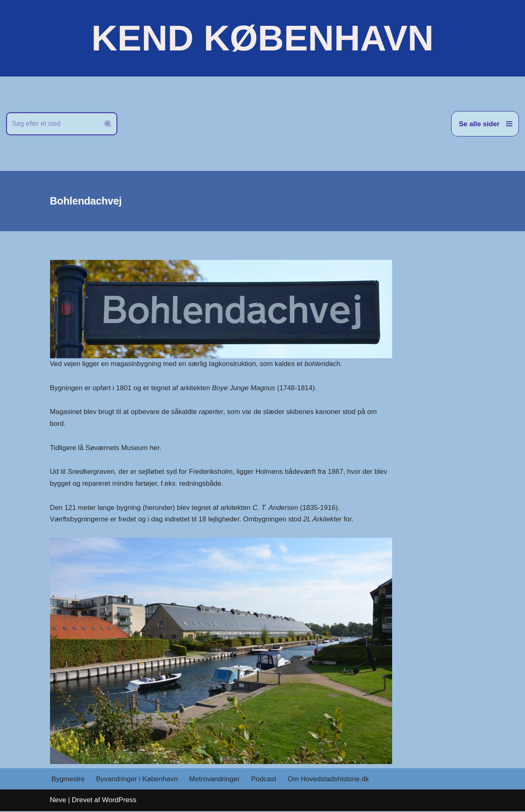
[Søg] (52, 124)
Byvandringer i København (137, 780)
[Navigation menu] (485, 124)
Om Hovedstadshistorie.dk (330, 780)
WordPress (119, 801)
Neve (58, 801)
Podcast (265, 780)
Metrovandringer (215, 780)
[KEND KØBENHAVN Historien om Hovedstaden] (262, 38)
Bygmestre (68, 780)
